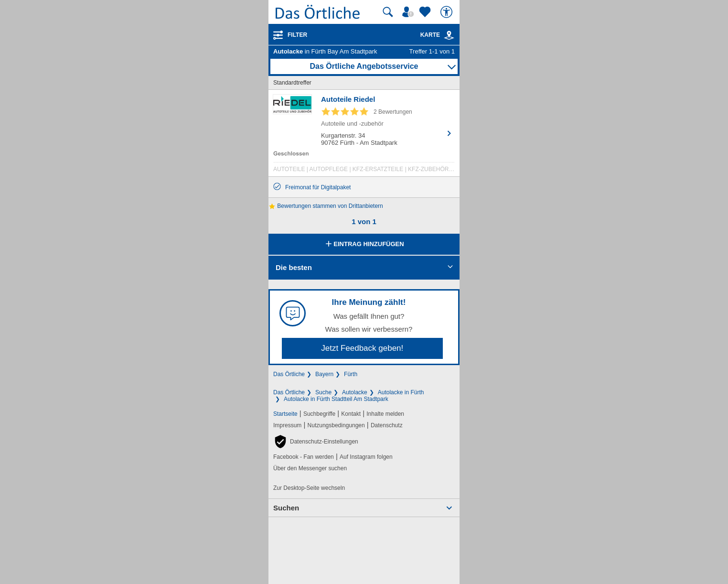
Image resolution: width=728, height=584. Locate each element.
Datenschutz (387, 425)
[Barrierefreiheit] (448, 12)
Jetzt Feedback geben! (362, 348)
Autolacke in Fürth (401, 392)
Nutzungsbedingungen (336, 425)
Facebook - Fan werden (304, 457)
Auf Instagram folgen (366, 457)
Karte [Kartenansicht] (438, 35)
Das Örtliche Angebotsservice (364, 66)
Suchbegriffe (319, 414)
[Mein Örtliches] (409, 12)
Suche (323, 392)
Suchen (286, 508)
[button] (316, 442)
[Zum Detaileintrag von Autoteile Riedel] (364, 135)
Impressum (287, 425)
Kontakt (351, 414)
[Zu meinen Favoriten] (426, 12)
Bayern (324, 374)
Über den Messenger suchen (310, 468)
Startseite (285, 414)
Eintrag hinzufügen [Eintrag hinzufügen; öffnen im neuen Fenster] (364, 245)
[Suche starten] (388, 12)
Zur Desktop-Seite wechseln (309, 488)
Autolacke (355, 392)
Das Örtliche (289, 374)
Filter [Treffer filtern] (297, 35)
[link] (449, 35)
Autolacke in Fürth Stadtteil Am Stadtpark (336, 399)
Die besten (294, 267)
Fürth (351, 374)
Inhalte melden (385, 414)
